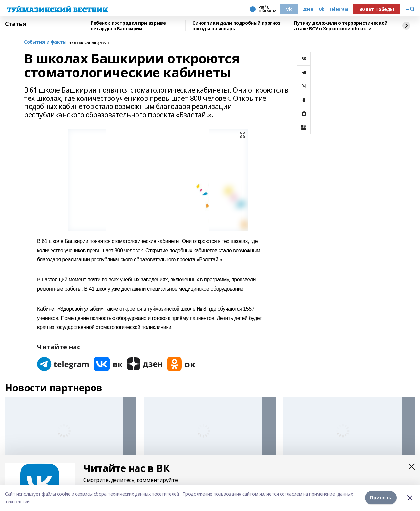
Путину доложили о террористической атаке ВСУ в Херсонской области (341, 26)
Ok (321, 9)
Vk (289, 9)
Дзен (308, 9)
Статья (15, 24)
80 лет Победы (377, 9)
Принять (381, 498)
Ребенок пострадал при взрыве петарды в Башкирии (128, 26)
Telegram (339, 9)
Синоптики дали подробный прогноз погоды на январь (236, 26)
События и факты (45, 42)
